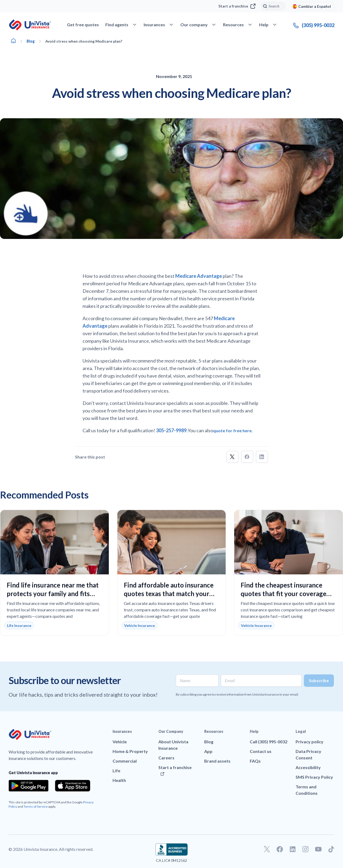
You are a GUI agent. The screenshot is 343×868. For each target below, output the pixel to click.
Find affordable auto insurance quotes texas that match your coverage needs (169, 594)
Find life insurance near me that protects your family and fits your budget (53, 594)
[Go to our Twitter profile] (267, 849)
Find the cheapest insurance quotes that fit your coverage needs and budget (284, 594)
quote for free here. (233, 431)
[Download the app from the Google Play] (29, 786)
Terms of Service (36, 806)
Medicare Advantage (199, 276)
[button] (232, 457)
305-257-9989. (172, 430)
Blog (31, 41)
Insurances (122, 731)
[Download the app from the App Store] (73, 786)
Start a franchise (237, 6)
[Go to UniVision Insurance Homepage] (30, 25)
